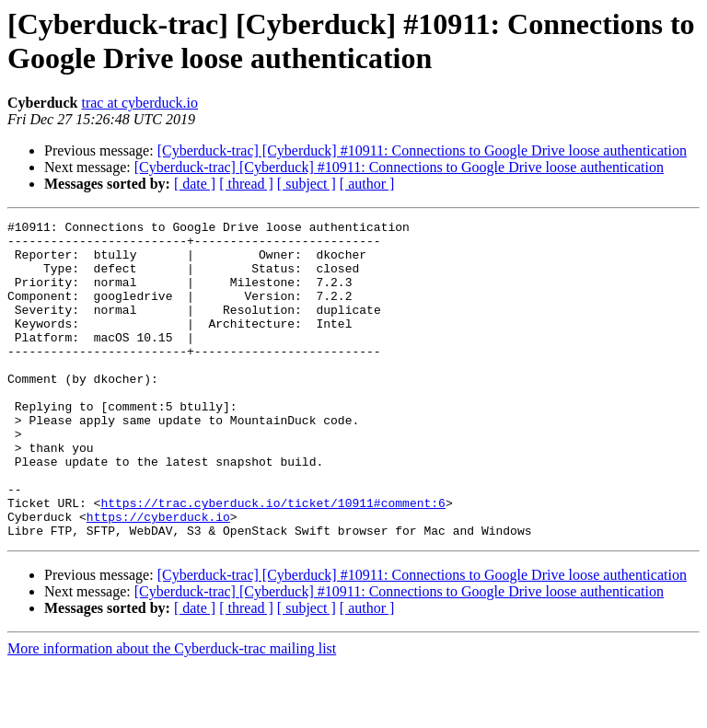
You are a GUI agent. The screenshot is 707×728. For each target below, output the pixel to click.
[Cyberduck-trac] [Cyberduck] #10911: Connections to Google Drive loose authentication (422, 150)
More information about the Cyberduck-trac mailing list (172, 712)
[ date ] (195, 184)
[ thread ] (246, 184)
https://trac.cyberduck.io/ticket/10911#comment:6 (272, 560)
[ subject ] (307, 184)
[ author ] (367, 184)
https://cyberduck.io (158, 577)
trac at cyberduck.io (139, 103)
